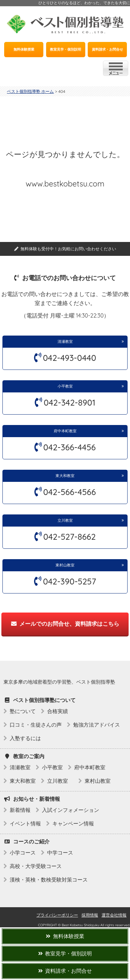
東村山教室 (65, 565)
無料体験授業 (24, 49)
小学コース (23, 853)
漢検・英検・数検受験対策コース (49, 880)
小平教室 (65, 386)
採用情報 (90, 915)
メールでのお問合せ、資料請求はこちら (65, 624)
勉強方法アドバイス (97, 725)
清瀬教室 (65, 341)
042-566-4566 (70, 492)
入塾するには (25, 738)
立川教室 (67, 520)
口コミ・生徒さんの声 (36, 725)
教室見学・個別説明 (66, 49)
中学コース (60, 853)
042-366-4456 (70, 447)
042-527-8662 (70, 537)
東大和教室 (65, 476)
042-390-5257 (70, 581)
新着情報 (20, 810)
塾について (23, 711)
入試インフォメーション (71, 810)
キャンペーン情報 (73, 823)
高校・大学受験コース (36, 866)
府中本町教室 (65, 431)
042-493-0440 (70, 358)
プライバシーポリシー (57, 915)
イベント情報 (25, 823)
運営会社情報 (114, 915)
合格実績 (58, 711)
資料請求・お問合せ (107, 49)
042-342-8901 (70, 402)
